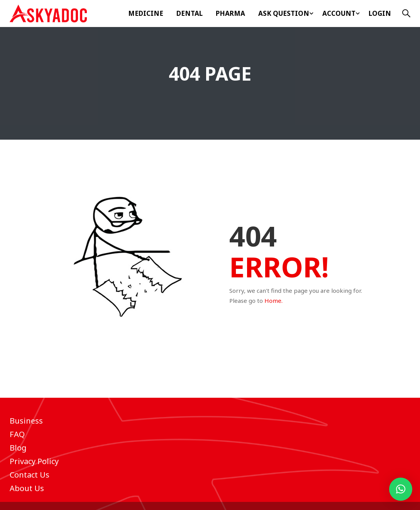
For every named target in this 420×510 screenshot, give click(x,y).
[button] (401, 489)
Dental (190, 13)
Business (26, 421)
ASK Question (284, 13)
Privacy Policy (34, 461)
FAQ (17, 434)
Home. (274, 301)
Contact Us (30, 475)
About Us (27, 488)
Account (339, 13)
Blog (18, 448)
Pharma (230, 13)
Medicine (146, 13)
